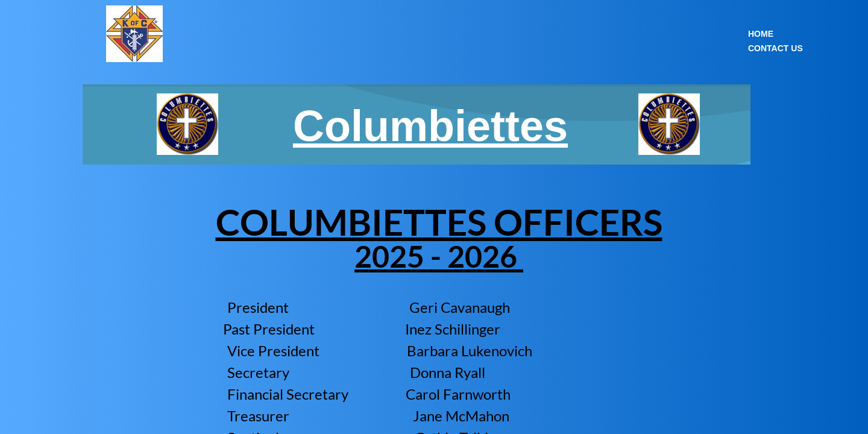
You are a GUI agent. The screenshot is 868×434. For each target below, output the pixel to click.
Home (761, 34)
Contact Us (775, 48)
